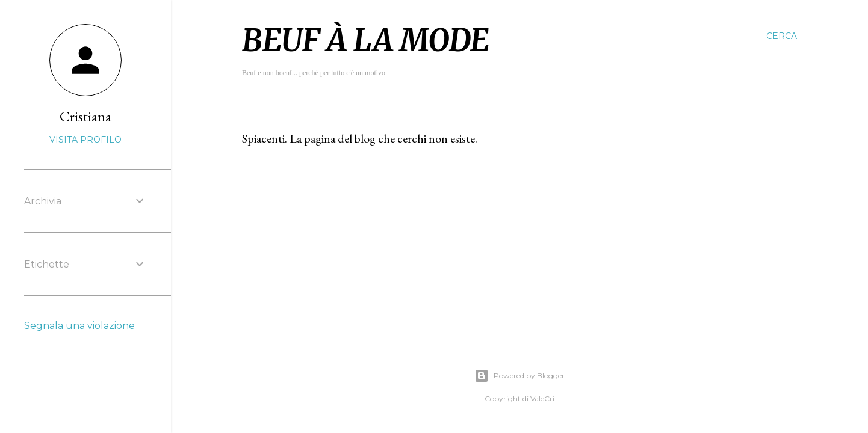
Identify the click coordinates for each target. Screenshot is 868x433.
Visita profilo (85, 140)
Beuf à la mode (366, 41)
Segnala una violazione (79, 326)
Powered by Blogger (519, 376)
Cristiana (85, 116)
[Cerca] (782, 36)
